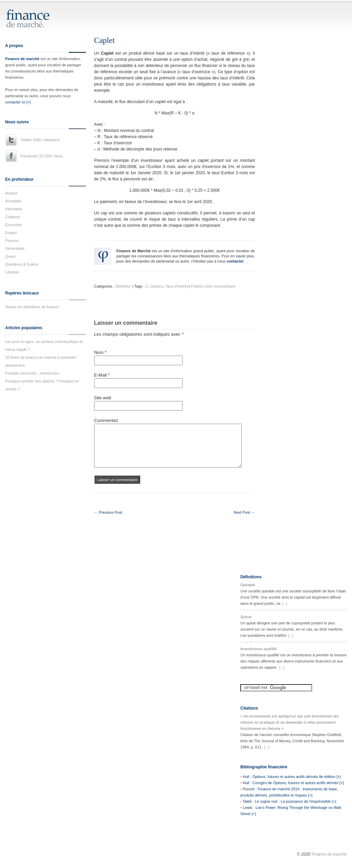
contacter (235, 261)
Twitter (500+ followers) (40, 140)
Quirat (246, 617)
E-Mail (102, 375)
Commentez (106, 420)
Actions (11, 193)
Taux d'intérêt (177, 286)
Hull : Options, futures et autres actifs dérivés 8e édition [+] (292, 777)
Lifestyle (12, 272)
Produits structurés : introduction (32, 373)
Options (157, 286)
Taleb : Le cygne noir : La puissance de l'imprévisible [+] (289, 801)
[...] (284, 603)
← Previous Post (108, 512)
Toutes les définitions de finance (32, 307)
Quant (10, 256)
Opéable (248, 585)
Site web (103, 398)
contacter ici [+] (18, 102)
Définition (123, 286)
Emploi (11, 233)
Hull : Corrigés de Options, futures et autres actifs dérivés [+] (293, 783)
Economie (14, 225)
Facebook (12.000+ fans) (42, 156)
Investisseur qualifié (258, 649)
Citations (13, 217)
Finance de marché (22, 59)
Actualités (13, 201)
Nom (100, 352)
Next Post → (244, 512)
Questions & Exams (22, 264)
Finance (12, 241)
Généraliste (15, 248)
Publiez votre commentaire (213, 286)
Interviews (14, 209)
